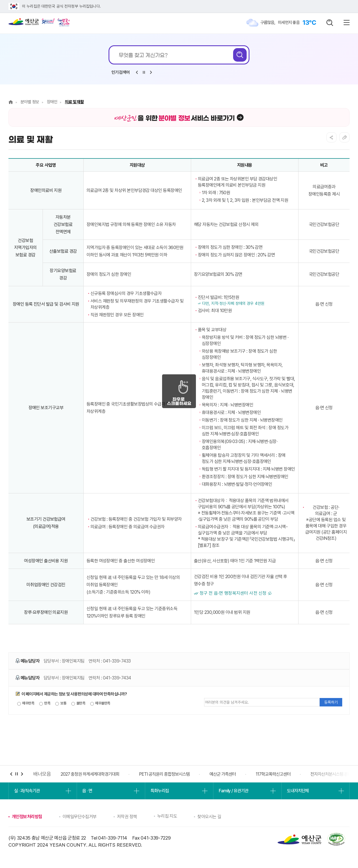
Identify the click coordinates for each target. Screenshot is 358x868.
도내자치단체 (298, 791)
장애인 (52, 102)
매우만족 (26, 703)
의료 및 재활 (74, 102)
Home (11, 102)
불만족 (78, 703)
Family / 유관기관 (233, 791)
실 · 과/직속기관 (27, 791)
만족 (45, 703)
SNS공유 (332, 137)
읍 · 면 (87, 791)
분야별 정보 (30, 102)
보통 (61, 703)
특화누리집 (160, 791)
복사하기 (344, 137)
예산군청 (24, 23)
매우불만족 (100, 703)
